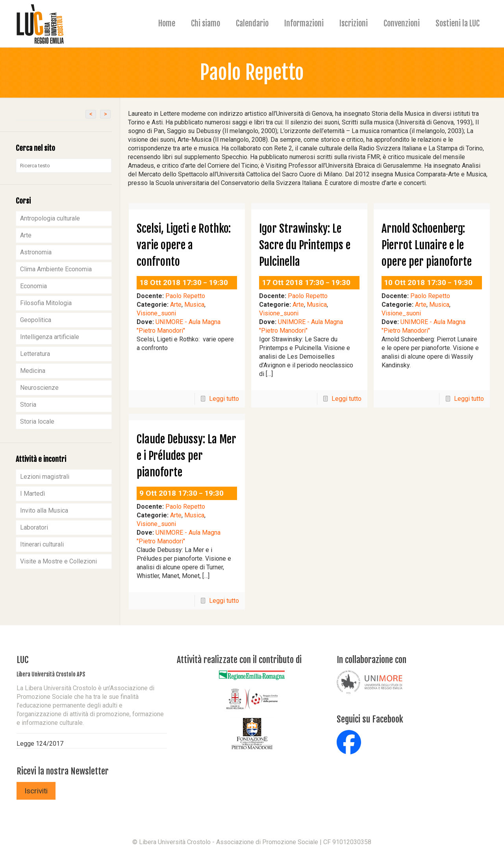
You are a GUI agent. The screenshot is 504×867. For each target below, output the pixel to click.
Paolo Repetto (185, 296)
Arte (176, 305)
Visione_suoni (156, 313)
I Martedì (32, 494)
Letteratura (35, 354)
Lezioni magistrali (45, 477)
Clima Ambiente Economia (56, 269)
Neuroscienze (39, 388)
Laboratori (34, 527)
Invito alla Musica (44, 510)
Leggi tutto (224, 399)
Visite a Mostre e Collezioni (58, 561)
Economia (33, 286)
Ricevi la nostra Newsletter (63, 771)
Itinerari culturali (42, 544)
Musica (194, 305)
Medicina (33, 371)
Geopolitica (36, 320)
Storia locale (37, 421)
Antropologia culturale (50, 218)
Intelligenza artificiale (50, 337)
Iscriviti (36, 791)
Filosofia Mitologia (46, 303)
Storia (28, 405)
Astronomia (36, 252)
